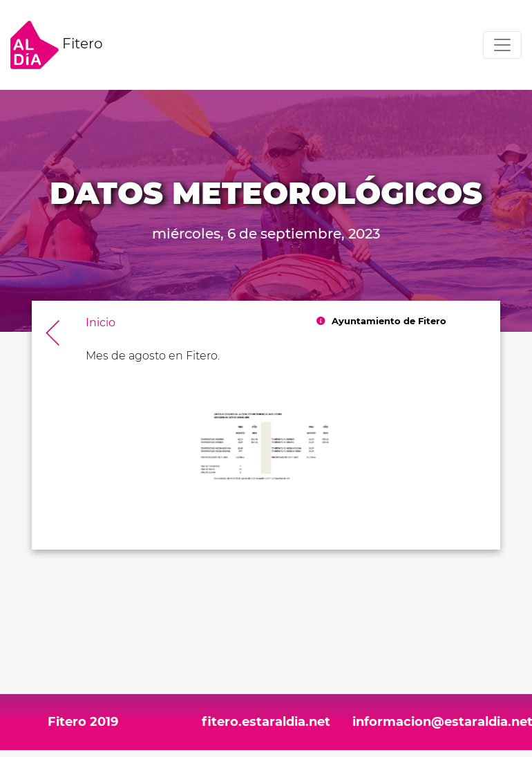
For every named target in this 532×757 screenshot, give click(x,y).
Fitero (57, 45)
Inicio (101, 323)
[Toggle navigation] (502, 45)
